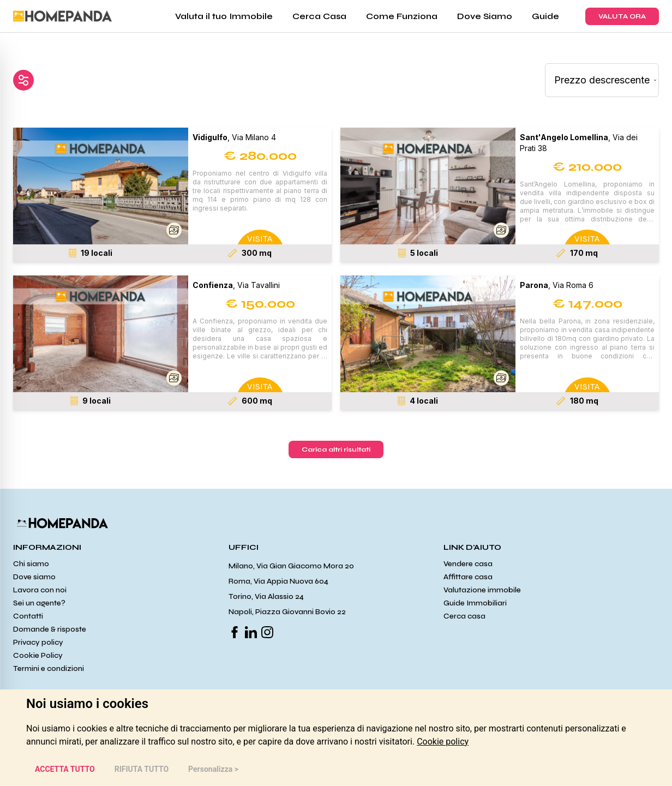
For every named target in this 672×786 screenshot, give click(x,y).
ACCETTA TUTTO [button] (65, 769)
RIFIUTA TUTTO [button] (142, 769)
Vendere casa (468, 564)
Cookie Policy (38, 655)
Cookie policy (443, 742)
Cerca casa (464, 616)
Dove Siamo (485, 16)
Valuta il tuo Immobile (224, 16)
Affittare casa (468, 577)
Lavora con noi (40, 590)
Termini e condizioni (49, 668)
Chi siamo (31, 564)
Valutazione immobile (482, 590)
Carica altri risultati (336, 449)
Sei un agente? (39, 603)
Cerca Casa (319, 16)
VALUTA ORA (622, 16)
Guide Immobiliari (475, 603)
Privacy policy (38, 642)
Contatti (28, 616)
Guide (545, 16)
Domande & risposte (50, 629)
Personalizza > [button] (213, 769)
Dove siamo (34, 577)
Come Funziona (402, 16)
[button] (101, 186)
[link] (443, 742)
